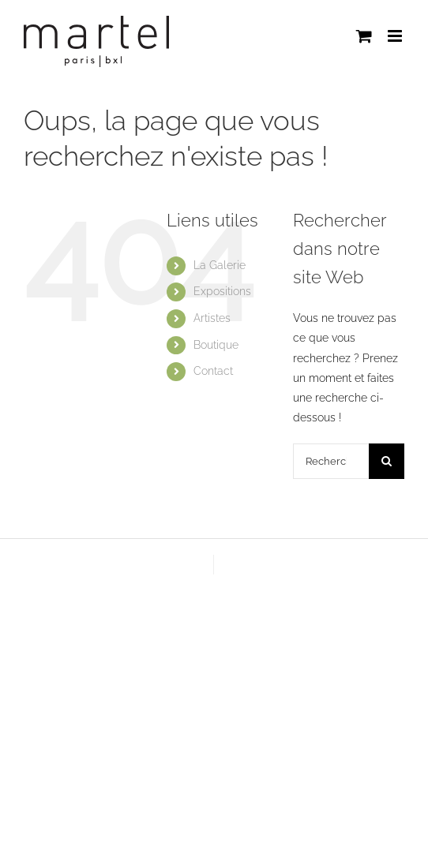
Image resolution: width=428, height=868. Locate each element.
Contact (213, 371)
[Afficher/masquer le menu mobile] (396, 36)
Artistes (212, 318)
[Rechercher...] (331, 461)
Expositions (222, 291)
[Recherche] (387, 461)
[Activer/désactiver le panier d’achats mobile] (364, 36)
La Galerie (220, 265)
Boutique (216, 345)
